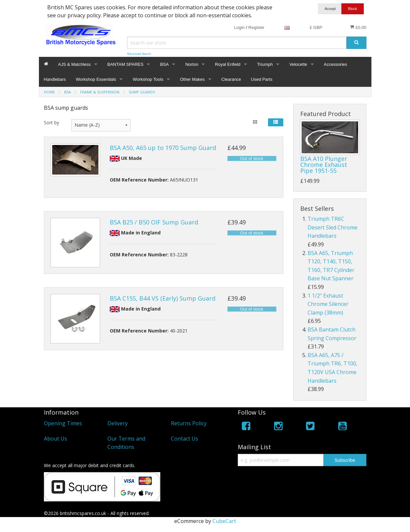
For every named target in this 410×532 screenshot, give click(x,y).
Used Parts (262, 79)
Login (239, 27)
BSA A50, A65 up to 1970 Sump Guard (163, 148)
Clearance (231, 79)
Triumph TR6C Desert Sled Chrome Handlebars (333, 227)
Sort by (52, 123)
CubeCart (224, 521)
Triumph (265, 64)
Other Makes (192, 79)
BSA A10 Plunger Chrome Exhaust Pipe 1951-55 (324, 165)
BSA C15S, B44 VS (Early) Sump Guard (163, 298)
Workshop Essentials (96, 79)
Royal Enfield (228, 64)
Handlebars (55, 79)
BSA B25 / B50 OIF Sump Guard (154, 222)
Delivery (118, 423)
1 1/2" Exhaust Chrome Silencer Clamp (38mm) (328, 304)
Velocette (298, 64)
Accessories (336, 64)
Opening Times (63, 423)
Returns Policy (189, 423)
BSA (164, 64)
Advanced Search (139, 54)
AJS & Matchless (74, 64)
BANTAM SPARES (126, 64)
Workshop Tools (148, 79)
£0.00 (358, 27)
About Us (56, 439)
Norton (192, 64)
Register (256, 27)
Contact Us (185, 439)
